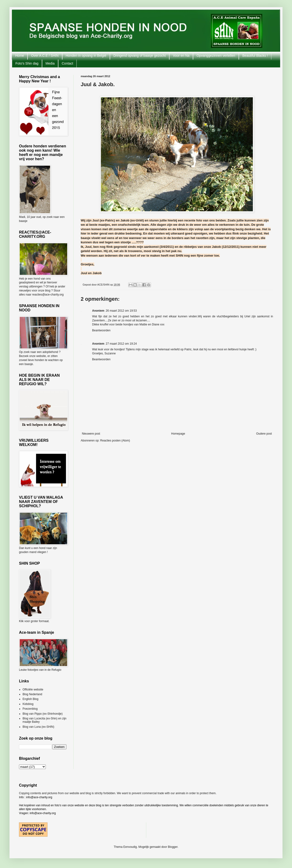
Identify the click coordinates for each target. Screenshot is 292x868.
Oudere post (264, 434)
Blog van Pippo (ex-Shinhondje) (43, 714)
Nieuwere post (91, 434)
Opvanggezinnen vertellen (216, 56)
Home (20, 56)
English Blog (31, 699)
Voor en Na (181, 56)
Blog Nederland (32, 694)
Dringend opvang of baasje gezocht (140, 56)
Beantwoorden (101, 330)
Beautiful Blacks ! (255, 56)
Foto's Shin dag (27, 63)
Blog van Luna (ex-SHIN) (38, 727)
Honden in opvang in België (86, 56)
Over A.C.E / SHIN (45, 56)
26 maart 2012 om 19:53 (121, 311)
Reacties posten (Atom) (115, 441)
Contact (67, 63)
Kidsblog (28, 704)
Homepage (178, 434)
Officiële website (33, 690)
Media (50, 63)
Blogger (173, 847)
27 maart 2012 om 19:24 (121, 344)
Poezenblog (30, 709)
